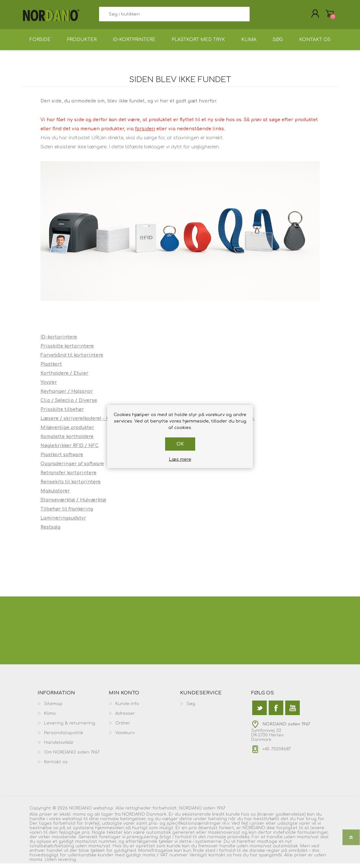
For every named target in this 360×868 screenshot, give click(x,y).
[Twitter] (259, 712)
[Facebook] (276, 712)
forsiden (145, 133)
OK (180, 444)
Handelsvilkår (59, 747)
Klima (50, 718)
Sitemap (53, 708)
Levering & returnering (70, 728)
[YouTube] (292, 712)
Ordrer (123, 728)
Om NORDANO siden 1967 (72, 757)
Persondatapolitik (64, 737)
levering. (67, 864)
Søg (257, 16)
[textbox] (174, 16)
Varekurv (323, 16)
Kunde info (127, 708)
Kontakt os (56, 766)
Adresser (125, 718)
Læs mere (180, 459)
